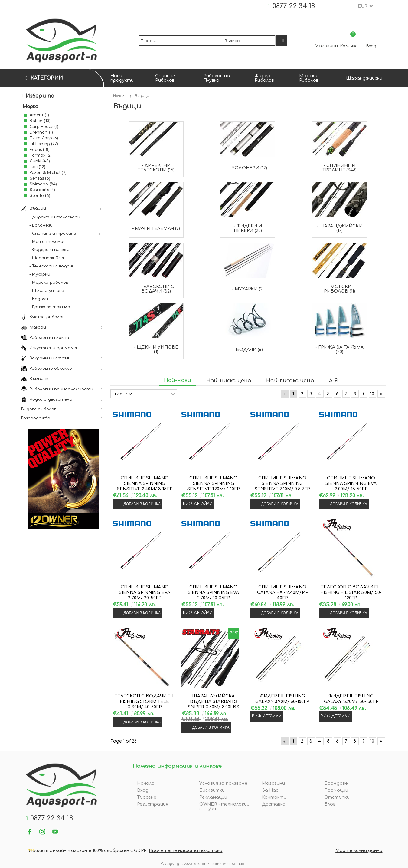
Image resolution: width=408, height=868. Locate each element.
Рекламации (213, 797)
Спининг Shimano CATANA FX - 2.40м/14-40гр (282, 593)
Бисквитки (212, 790)
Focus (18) (40, 150)
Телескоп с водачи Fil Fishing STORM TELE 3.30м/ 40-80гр (145, 702)
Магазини (326, 46)
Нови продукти (122, 78)
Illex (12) (38, 167)
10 (372, 394)
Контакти (274, 797)
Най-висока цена (290, 381)
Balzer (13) (40, 121)
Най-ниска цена (229, 381)
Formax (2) (41, 155)
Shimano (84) (43, 184)
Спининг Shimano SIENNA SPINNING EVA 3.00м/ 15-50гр (351, 484)
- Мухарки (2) (248, 289)
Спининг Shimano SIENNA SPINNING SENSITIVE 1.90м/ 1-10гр (213, 484)
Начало (146, 783)
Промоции (336, 790)
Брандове (336, 783)
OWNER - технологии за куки (225, 807)
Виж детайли (198, 504)
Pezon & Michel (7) (48, 173)
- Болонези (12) (248, 168)
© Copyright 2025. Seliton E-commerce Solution (204, 861)
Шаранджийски (364, 78)
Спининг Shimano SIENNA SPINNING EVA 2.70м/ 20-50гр (145, 593)
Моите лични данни (359, 849)
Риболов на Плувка (217, 78)
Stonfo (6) (40, 196)
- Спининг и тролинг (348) (340, 168)
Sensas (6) (40, 178)
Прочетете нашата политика (186, 849)
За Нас (270, 790)
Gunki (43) (40, 161)
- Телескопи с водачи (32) (156, 289)
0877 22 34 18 (294, 6)
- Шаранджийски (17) (340, 228)
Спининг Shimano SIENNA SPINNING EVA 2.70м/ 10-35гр (214, 593)
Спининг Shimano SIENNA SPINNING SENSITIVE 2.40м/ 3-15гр (145, 484)
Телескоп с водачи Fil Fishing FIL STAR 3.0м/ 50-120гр (351, 593)
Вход (371, 46)
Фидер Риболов (264, 78)
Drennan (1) (41, 132)
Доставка (274, 804)
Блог (330, 804)
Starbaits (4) (42, 190)
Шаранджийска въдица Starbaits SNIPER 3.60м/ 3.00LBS (214, 702)
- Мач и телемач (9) (156, 229)
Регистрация (153, 804)
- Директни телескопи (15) (156, 168)
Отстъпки (337, 797)
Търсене (147, 797)
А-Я (333, 381)
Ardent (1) (39, 115)
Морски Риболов (309, 78)
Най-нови (178, 380)
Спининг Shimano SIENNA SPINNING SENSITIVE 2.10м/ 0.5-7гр (282, 484)
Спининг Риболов (165, 78)
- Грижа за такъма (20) (339, 350)
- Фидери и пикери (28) (248, 228)
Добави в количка (142, 504)
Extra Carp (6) (44, 138)
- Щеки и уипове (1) (156, 350)
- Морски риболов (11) (339, 289)
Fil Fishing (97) (44, 144)
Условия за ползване (223, 783)
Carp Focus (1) (44, 127)
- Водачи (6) (248, 350)
